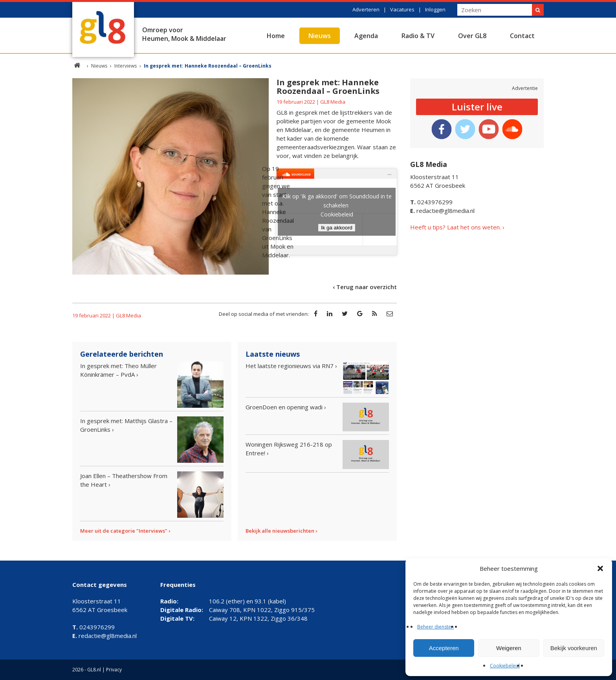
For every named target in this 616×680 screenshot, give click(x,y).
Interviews (126, 66)
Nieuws (320, 36)
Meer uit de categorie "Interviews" (124, 531)
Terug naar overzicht (367, 287)
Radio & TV (418, 36)
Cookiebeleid (505, 666)
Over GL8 (472, 36)
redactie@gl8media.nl (442, 211)
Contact (522, 36)
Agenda (366, 36)
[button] (600, 568)
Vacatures (402, 9)
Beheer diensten (435, 627)
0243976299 (431, 202)
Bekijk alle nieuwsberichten (280, 531)
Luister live (477, 107)
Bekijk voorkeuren (574, 648)
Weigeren (509, 648)
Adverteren (366, 9)
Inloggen (435, 9)
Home (276, 36)
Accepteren (444, 648)
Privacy (114, 670)
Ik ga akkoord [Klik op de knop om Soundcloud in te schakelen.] (337, 228)
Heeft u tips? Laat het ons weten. (456, 227)
